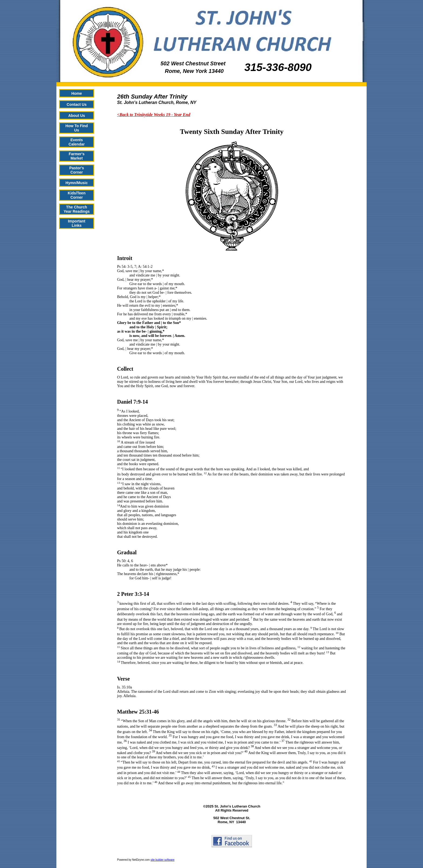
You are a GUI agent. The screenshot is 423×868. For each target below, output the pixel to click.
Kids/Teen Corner (77, 195)
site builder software (163, 860)
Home (77, 93)
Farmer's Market (77, 156)
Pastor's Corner (77, 170)
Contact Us (77, 104)
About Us (77, 116)
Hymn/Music (77, 183)
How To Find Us (77, 128)
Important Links (77, 223)
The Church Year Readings (77, 209)
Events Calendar (77, 142)
